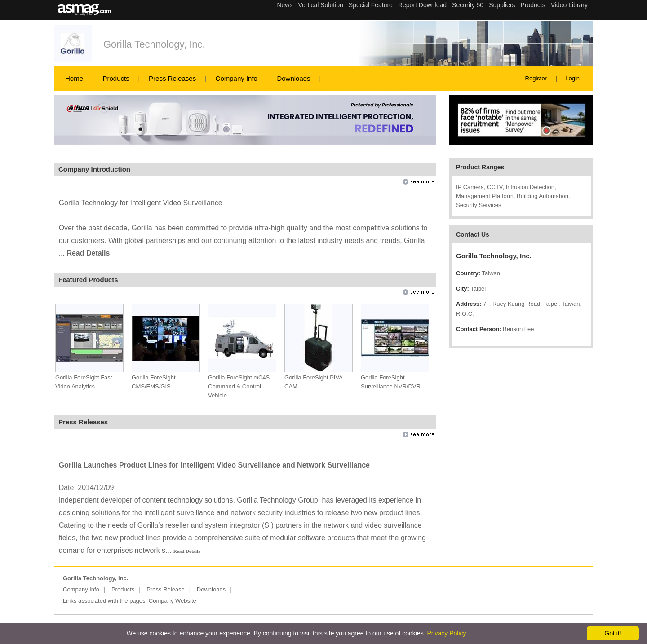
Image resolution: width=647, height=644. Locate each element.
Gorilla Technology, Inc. (154, 44)
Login (572, 78)
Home (74, 78)
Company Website (173, 601)
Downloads (293, 78)
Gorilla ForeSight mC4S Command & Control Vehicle (239, 386)
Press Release (166, 589)
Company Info (237, 78)
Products (116, 78)
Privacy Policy (446, 633)
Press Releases (172, 78)
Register (536, 78)
